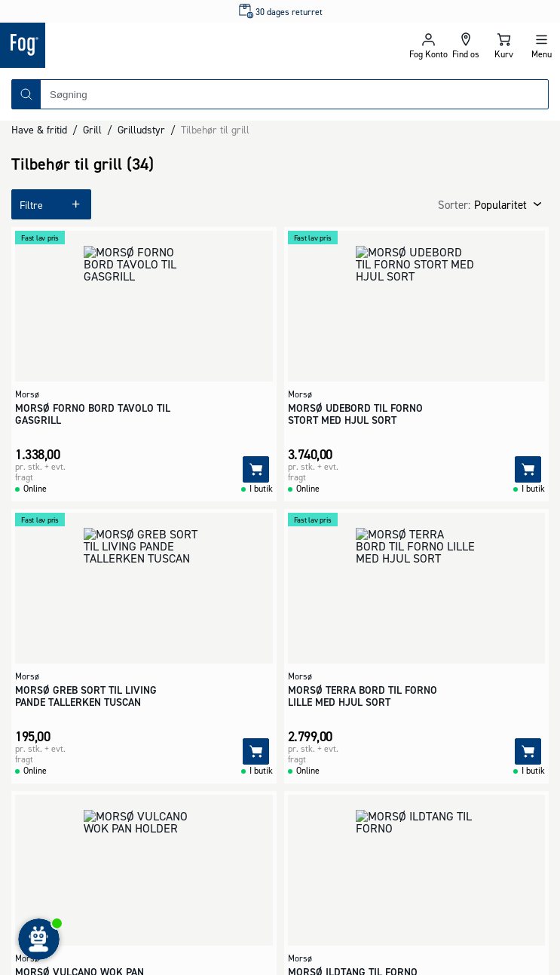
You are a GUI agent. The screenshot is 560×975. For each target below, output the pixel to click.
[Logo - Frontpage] (140, 45)
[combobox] (294, 94)
